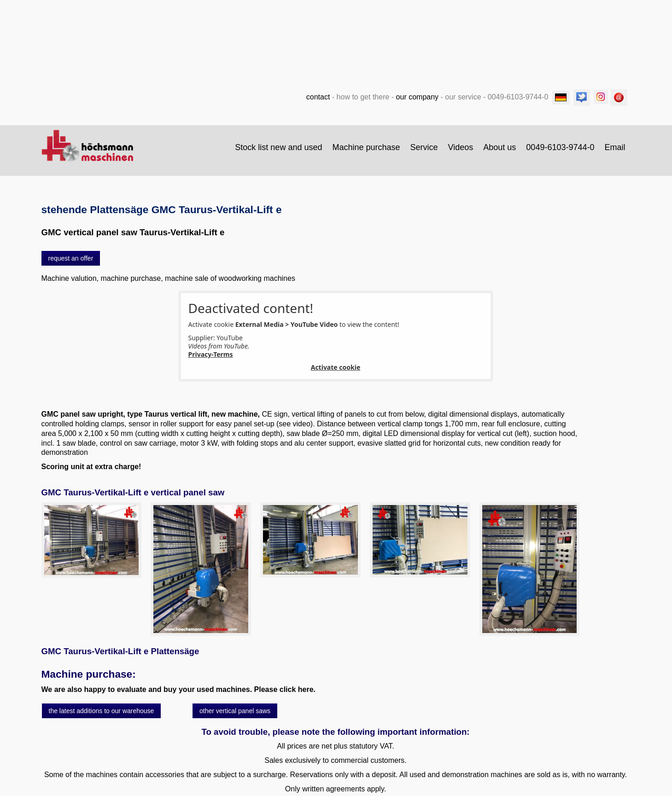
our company (418, 97)
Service (424, 147)
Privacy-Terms (211, 354)
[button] (71, 258)
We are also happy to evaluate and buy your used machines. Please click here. (179, 689)
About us (500, 147)
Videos (461, 147)
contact (318, 97)
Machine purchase (366, 147)
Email (615, 147)
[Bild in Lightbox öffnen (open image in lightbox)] (92, 540)
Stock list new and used (278, 147)
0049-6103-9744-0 (560, 147)
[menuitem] (279, 147)
